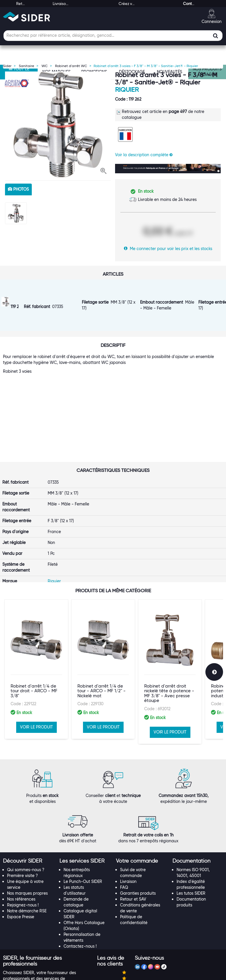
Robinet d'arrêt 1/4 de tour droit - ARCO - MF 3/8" (34, 640)
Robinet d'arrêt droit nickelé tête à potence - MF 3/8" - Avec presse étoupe (169, 643)
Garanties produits (138, 833)
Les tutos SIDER (191, 833)
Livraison (128, 822)
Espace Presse (21, 857)
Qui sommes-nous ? (26, 810)
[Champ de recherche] (113, 36)
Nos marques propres (27, 833)
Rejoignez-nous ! (23, 845)
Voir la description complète (144, 155)
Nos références (21, 839)
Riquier (127, 90)
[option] (58, 124)
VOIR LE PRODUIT (36, 676)
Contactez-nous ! (80, 886)
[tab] (28, 802)
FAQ (124, 828)
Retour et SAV (133, 839)
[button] (103, 172)
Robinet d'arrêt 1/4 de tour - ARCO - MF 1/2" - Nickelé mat (102, 640)
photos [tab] (18, 189)
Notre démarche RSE (27, 851)
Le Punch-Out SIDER (83, 822)
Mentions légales (71, 975)
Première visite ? (23, 816)
